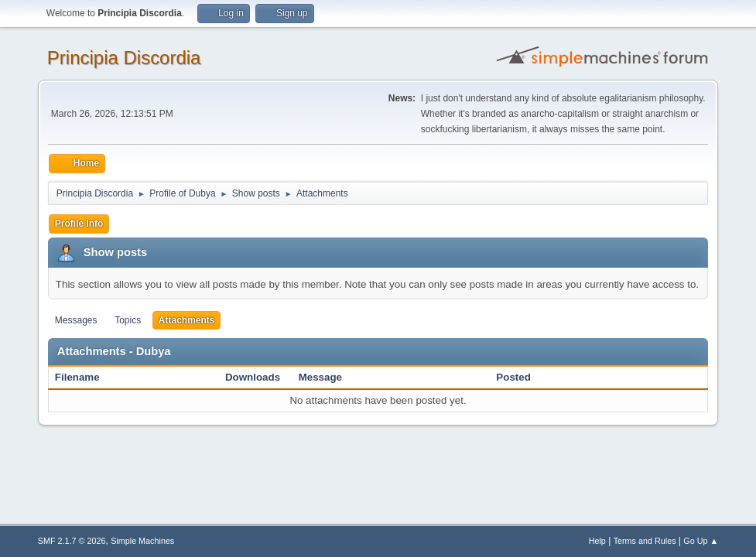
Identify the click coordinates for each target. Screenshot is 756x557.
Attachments (187, 320)
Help (597, 541)
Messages (76, 320)
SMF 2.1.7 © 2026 (72, 541)
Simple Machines (142, 541)
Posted (513, 377)
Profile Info (79, 224)
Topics (128, 320)
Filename (86, 377)
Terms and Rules (645, 541)
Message (320, 377)
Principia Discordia (124, 58)
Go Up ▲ (701, 541)
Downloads (253, 377)
